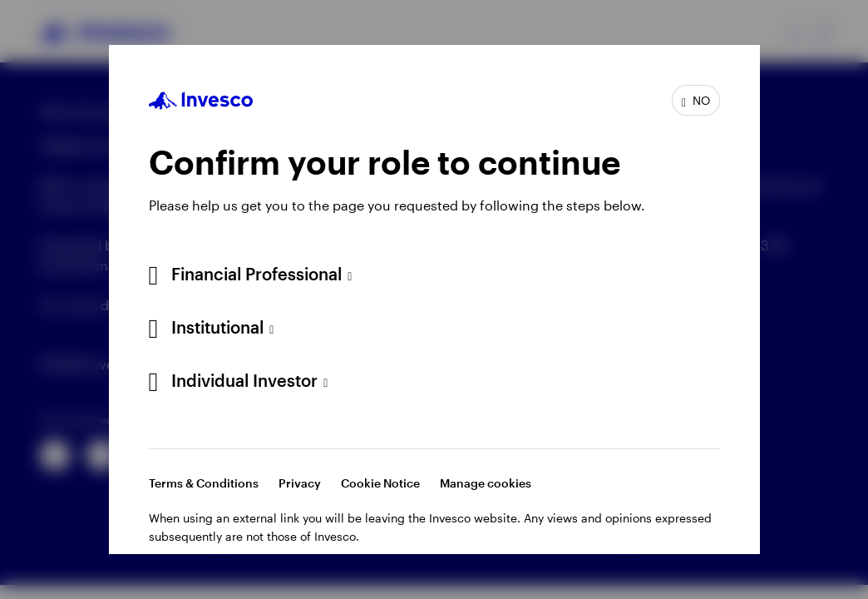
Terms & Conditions (204, 483)
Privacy (300, 483)
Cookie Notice (380, 483)
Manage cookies (486, 483)
